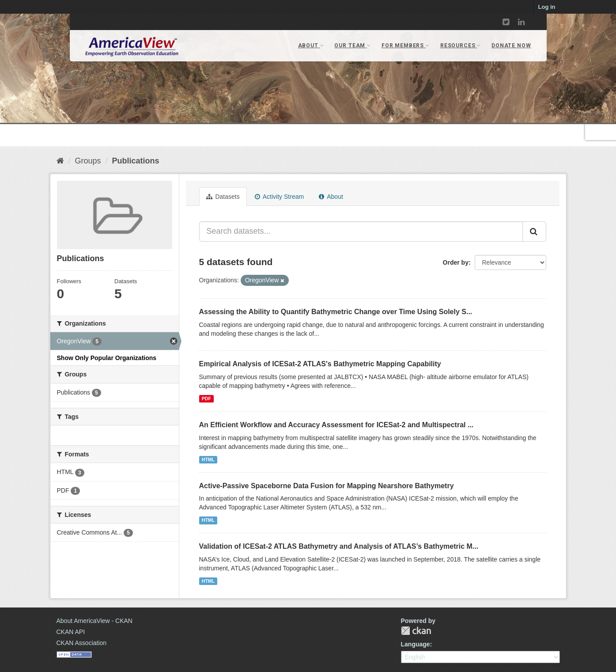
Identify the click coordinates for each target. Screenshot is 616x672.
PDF (206, 399)
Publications (136, 161)
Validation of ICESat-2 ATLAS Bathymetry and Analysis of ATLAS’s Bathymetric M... (339, 546)
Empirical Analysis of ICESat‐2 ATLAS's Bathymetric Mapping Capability (320, 364)
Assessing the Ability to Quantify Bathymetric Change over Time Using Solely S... (336, 312)
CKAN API (71, 632)
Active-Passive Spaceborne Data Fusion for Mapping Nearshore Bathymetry (327, 486)
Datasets (223, 197)
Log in (547, 7)
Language (416, 644)
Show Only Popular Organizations (107, 358)
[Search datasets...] (361, 232)
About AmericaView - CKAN (94, 621)
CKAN (416, 631)
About (331, 197)
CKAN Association (82, 643)
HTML (208, 459)
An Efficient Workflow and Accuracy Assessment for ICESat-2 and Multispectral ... (336, 425)
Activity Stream (279, 197)
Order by (456, 262)
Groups (88, 161)
